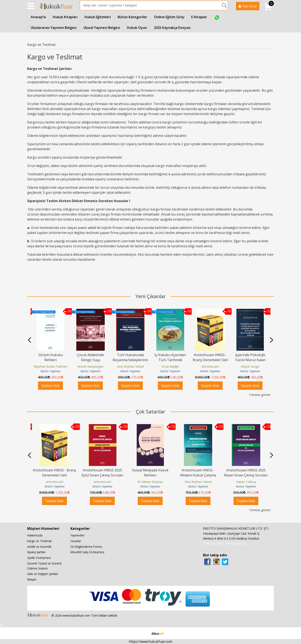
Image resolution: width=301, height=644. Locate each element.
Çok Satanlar (151, 411)
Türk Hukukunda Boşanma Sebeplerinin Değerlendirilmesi (130, 360)
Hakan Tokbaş (246, 482)
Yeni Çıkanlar (151, 296)
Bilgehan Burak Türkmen (51, 366)
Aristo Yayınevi (50, 371)
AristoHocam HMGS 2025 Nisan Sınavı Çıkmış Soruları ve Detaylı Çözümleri (246, 475)
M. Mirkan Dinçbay (150, 482)
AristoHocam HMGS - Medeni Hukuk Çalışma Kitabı (198, 475)
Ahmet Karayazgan (90, 366)
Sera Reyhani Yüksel (130, 366)
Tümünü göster (260, 395)
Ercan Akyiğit (170, 366)
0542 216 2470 (213, 543)
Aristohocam (210, 366)
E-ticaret (144, 633)
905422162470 (236, 543)
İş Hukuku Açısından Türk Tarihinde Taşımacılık (170, 360)
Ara (224, 5)
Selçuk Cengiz (250, 366)
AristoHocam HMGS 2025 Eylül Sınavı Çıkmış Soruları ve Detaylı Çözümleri (102, 475)
